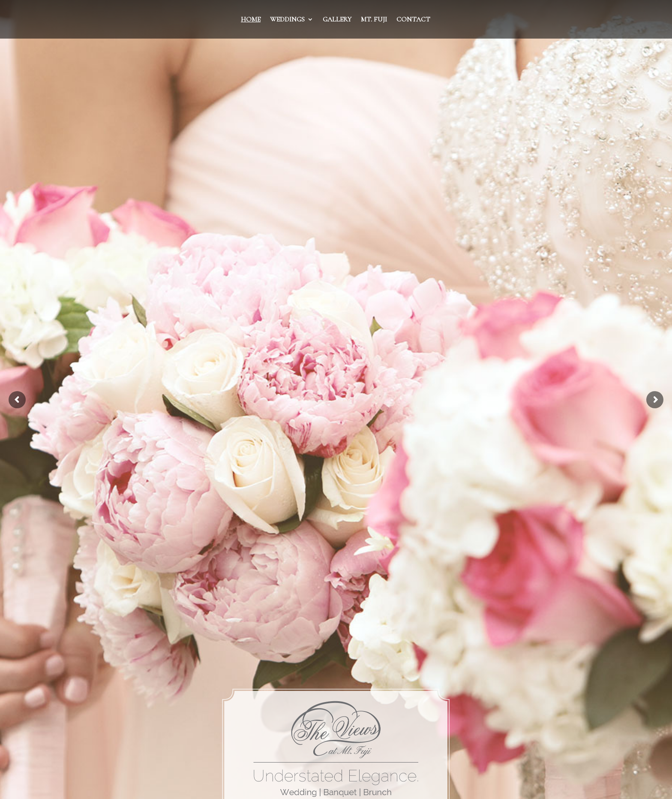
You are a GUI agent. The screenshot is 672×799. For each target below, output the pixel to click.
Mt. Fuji (374, 20)
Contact (413, 20)
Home (251, 20)
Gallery (337, 20)
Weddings (287, 20)
